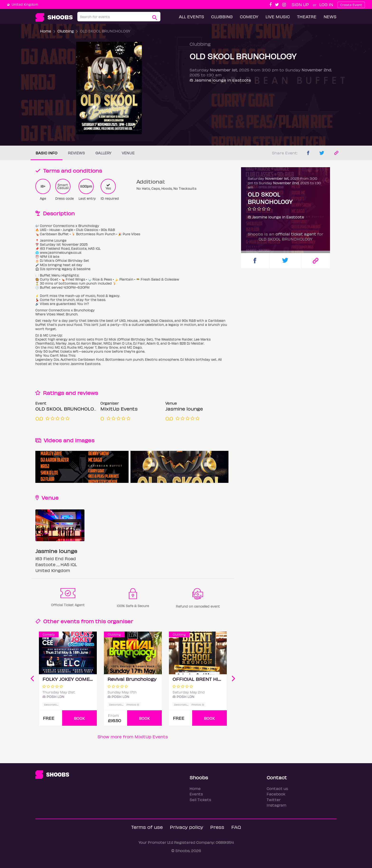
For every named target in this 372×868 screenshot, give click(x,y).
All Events (191, 16)
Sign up (300, 4)
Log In (326, 4)
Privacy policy (186, 827)
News (330, 16)
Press (217, 827)
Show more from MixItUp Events (133, 736)
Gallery (103, 153)
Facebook (276, 794)
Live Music (278, 16)
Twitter (274, 800)
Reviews (76, 153)
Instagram (277, 805)
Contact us (277, 788)
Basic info (46, 153)
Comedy (249, 16)
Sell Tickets (200, 800)
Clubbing (222, 16)
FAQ (236, 827)
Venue (128, 153)
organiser (120, 621)
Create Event (351, 5)
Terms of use (147, 827)
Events (196, 794)
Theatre (307, 16)
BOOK (79, 718)
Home (46, 31)
